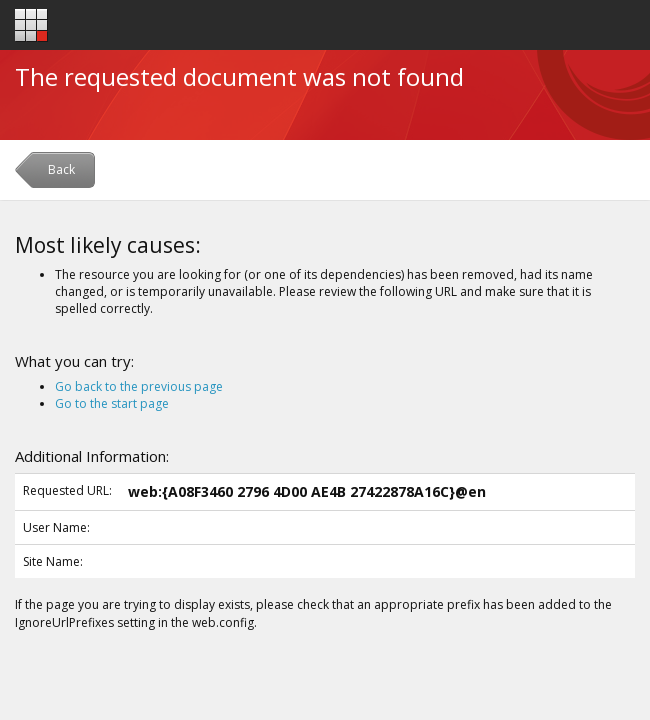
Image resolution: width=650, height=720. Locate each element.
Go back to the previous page (139, 386)
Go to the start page (112, 403)
